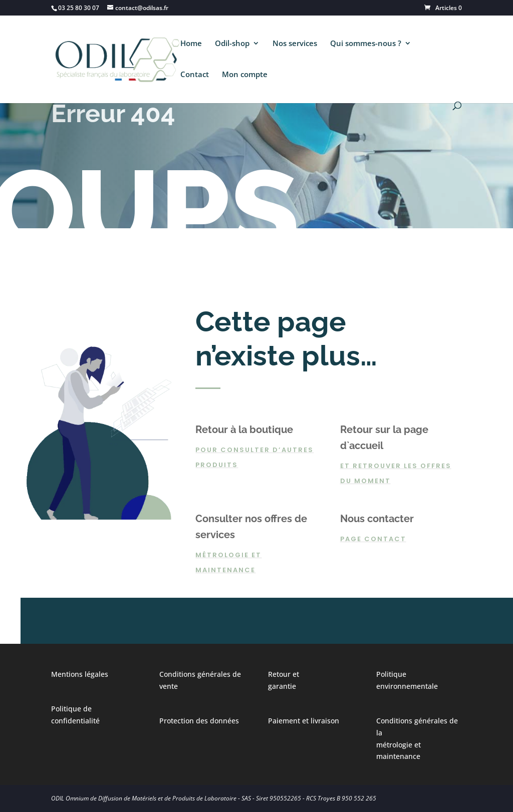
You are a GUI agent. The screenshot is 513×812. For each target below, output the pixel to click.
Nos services (295, 44)
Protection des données (199, 721)
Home (191, 44)
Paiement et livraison (304, 721)
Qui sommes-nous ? (366, 44)
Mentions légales (80, 674)
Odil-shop (232, 44)
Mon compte (245, 75)
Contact (195, 75)
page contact (373, 539)
